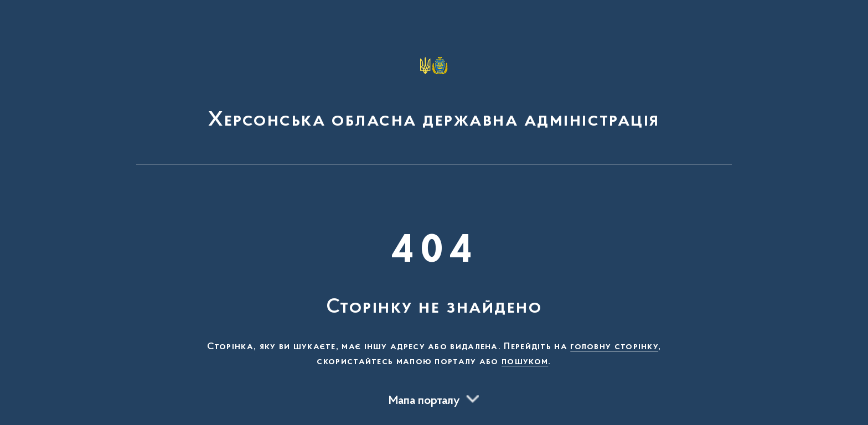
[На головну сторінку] (434, 87)
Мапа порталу (424, 401)
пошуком (525, 362)
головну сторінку (614, 347)
